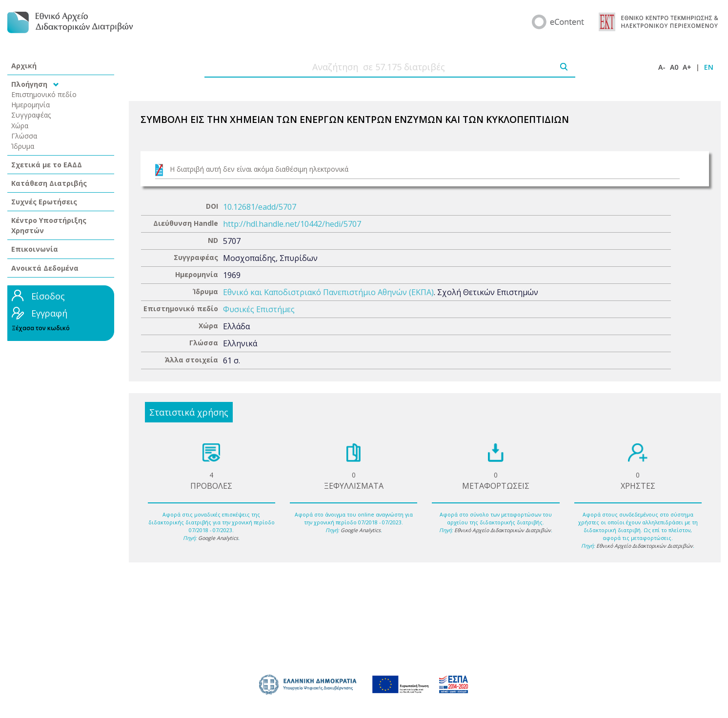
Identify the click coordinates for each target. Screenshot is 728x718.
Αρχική (24, 66)
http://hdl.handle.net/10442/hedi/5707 (292, 224)
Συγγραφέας (31, 115)
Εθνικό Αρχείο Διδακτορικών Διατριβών (503, 530)
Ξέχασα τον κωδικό (41, 328)
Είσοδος (48, 296)
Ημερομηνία (30, 105)
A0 (674, 67)
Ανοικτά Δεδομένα (45, 268)
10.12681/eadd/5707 (260, 207)
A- (662, 67)
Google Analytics (218, 538)
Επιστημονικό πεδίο (44, 94)
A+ (687, 67)
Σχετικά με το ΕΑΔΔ (47, 165)
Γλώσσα (24, 136)
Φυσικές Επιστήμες (259, 309)
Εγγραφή (49, 313)
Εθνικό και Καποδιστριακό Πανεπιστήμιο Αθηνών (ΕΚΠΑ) (328, 292)
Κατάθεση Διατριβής (49, 183)
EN (709, 67)
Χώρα (20, 126)
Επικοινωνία (35, 249)
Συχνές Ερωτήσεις (44, 202)
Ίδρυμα (23, 146)
